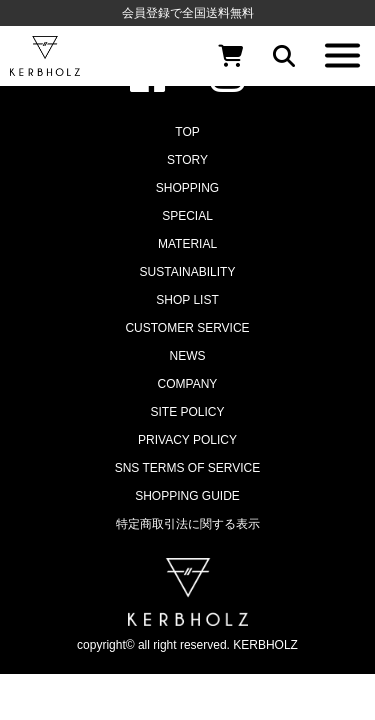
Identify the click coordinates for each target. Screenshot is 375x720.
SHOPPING (187, 188)
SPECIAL (187, 216)
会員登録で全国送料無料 (188, 13)
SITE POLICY (187, 412)
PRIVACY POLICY (187, 440)
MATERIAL (187, 244)
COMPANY (188, 384)
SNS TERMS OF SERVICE (188, 468)
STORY (187, 160)
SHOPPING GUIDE (187, 496)
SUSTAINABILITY (188, 272)
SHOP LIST (187, 300)
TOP (187, 132)
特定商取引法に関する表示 (188, 524)
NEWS (188, 356)
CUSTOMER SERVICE (187, 328)
